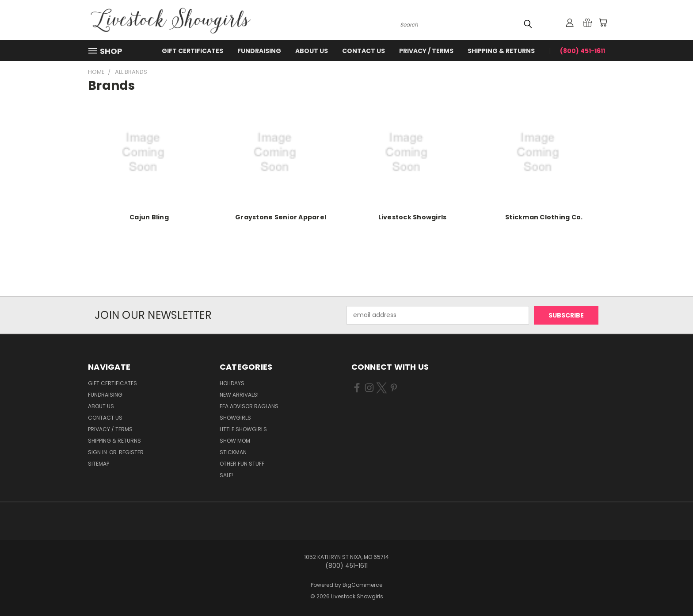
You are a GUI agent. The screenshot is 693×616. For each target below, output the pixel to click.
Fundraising (259, 51)
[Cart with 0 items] (603, 23)
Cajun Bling (149, 217)
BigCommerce (362, 585)
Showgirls (235, 418)
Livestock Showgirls (413, 217)
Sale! (226, 475)
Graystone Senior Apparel (281, 217)
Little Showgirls (243, 429)
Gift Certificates (192, 51)
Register (131, 452)
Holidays (232, 383)
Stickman (233, 452)
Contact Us (364, 51)
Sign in (98, 452)
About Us (312, 51)
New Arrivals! (239, 395)
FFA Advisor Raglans (249, 406)
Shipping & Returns (501, 51)
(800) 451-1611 (583, 51)
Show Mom (235, 441)
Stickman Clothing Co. (544, 217)
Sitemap (99, 464)
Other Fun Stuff (242, 464)
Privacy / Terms (426, 51)
